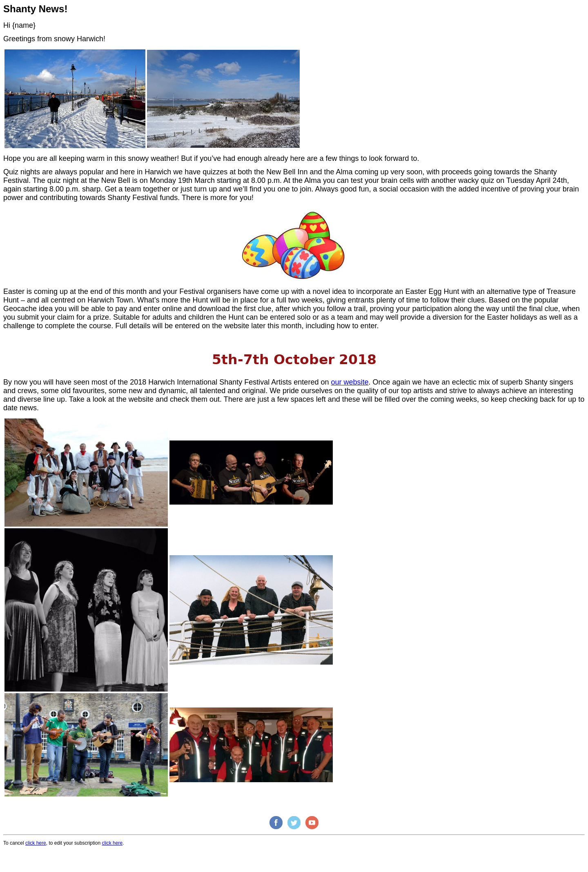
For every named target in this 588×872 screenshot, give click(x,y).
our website (350, 382)
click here (36, 843)
